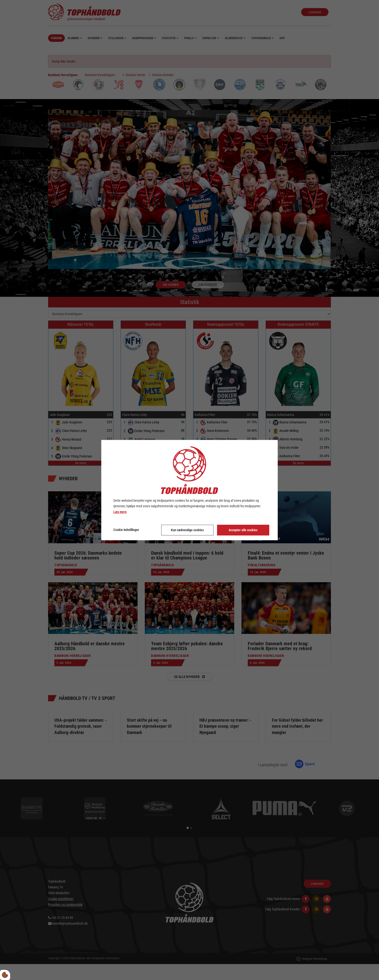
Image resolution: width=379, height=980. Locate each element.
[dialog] (189, 490)
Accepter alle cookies (243, 530)
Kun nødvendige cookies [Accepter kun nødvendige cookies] (187, 530)
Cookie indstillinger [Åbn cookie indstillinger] (126, 530)
